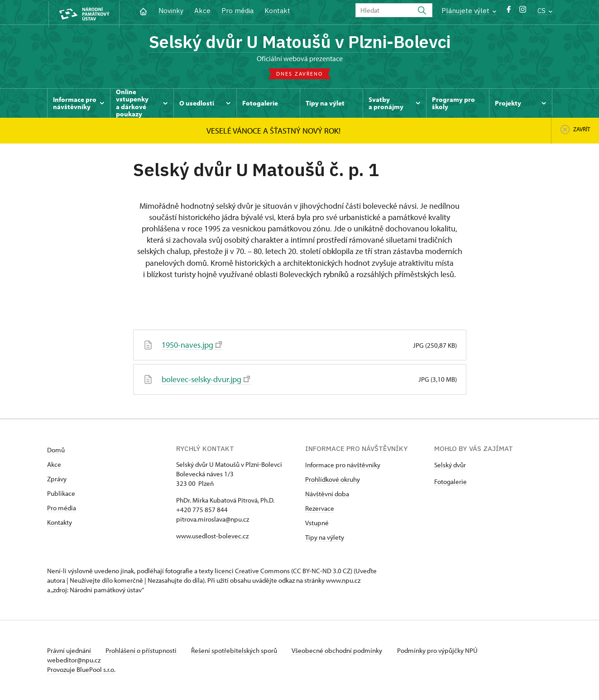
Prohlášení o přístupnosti (143, 651)
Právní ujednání (70, 651)
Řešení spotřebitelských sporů (237, 651)
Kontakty (60, 523)
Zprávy (57, 479)
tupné (320, 523)
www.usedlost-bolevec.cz (212, 536)
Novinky (171, 11)
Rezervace (320, 509)
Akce (202, 11)
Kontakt (277, 11)
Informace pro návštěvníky (343, 465)
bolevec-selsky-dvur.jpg (206, 380)
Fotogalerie (450, 482)
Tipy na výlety (325, 538)
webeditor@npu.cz (74, 660)
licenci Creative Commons (252, 571)
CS (545, 11)
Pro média (237, 11)
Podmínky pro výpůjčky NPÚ (442, 651)
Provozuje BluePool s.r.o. (81, 670)
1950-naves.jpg (192, 346)
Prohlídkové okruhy (333, 480)
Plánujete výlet (469, 11)
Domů (56, 450)
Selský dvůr (450, 465)
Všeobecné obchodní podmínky (342, 651)
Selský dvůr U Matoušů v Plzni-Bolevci (299, 42)
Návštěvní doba (327, 494)
